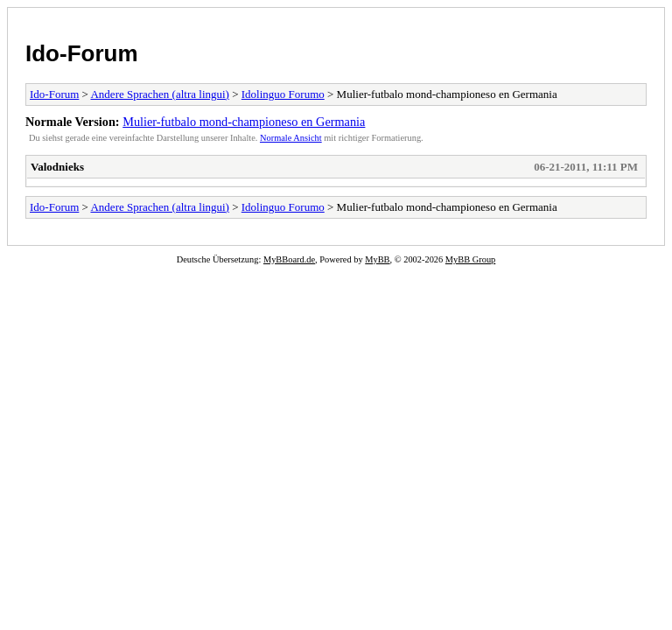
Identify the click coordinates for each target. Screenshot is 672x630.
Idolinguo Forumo (283, 94)
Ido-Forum (82, 53)
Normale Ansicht (291, 138)
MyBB (377, 259)
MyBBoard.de (289, 259)
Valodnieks (57, 167)
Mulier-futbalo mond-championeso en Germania (244, 122)
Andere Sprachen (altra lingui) (159, 94)
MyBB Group (470, 259)
